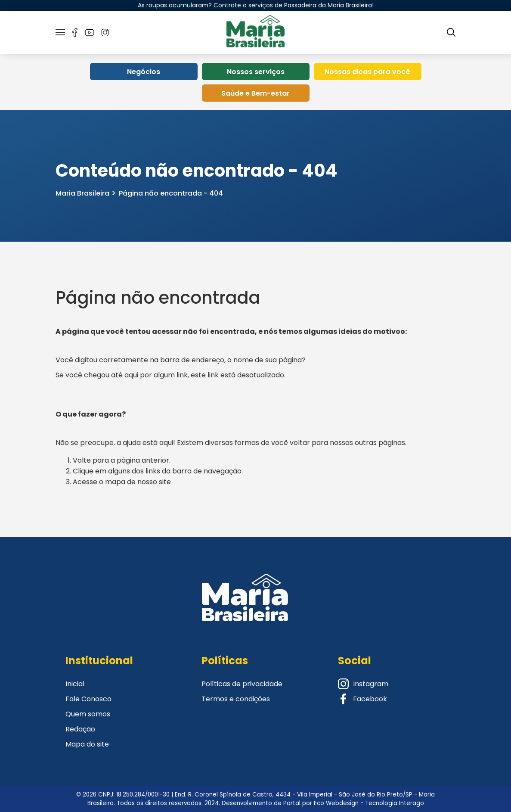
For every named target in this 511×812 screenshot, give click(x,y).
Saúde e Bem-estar (255, 93)
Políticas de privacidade (242, 684)
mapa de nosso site (138, 482)
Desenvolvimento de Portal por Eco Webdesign (290, 803)
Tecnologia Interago (395, 803)
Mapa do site (87, 744)
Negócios (144, 72)
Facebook (362, 699)
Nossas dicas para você (367, 72)
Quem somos (88, 714)
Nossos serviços (256, 72)
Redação (80, 729)
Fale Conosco (88, 699)
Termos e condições (236, 699)
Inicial (75, 684)
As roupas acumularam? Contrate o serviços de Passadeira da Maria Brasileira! (256, 5)
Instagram (363, 684)
